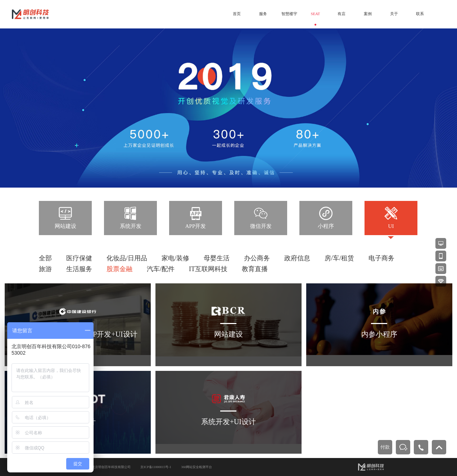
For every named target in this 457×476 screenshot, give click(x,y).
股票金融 (119, 269)
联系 (420, 14)
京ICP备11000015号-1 (156, 467)
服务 (263, 14)
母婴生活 (217, 258)
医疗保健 (79, 258)
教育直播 (255, 269)
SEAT (315, 14)
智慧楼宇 (289, 14)
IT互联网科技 (208, 269)
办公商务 (257, 258)
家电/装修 (175, 258)
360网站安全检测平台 (196, 467)
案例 (368, 14)
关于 (394, 14)
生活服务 (79, 269)
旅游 (45, 269)
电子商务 (381, 258)
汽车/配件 (161, 269)
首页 (237, 14)
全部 (45, 258)
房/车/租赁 (339, 258)
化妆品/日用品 (127, 258)
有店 (341, 14)
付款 (385, 447)
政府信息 (297, 258)
